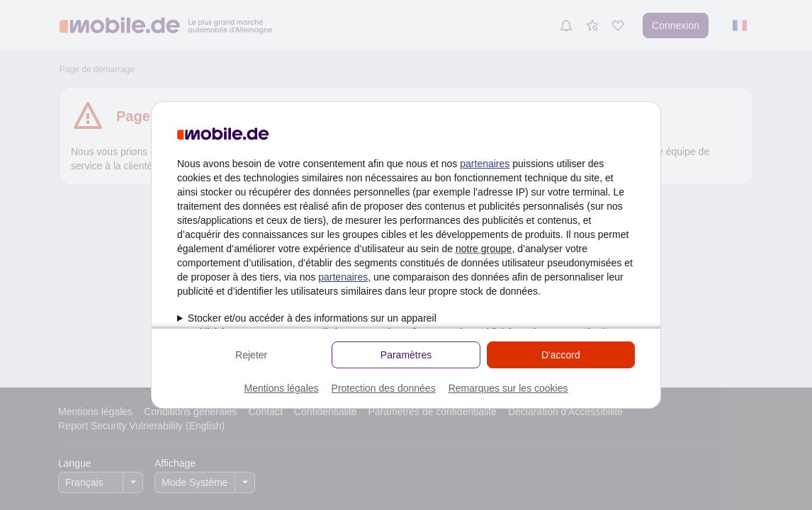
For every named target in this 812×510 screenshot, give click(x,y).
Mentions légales (281, 388)
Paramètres (406, 355)
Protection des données (384, 388)
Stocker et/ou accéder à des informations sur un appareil (312, 318)
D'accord (561, 355)
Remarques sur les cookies (508, 388)
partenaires (485, 164)
